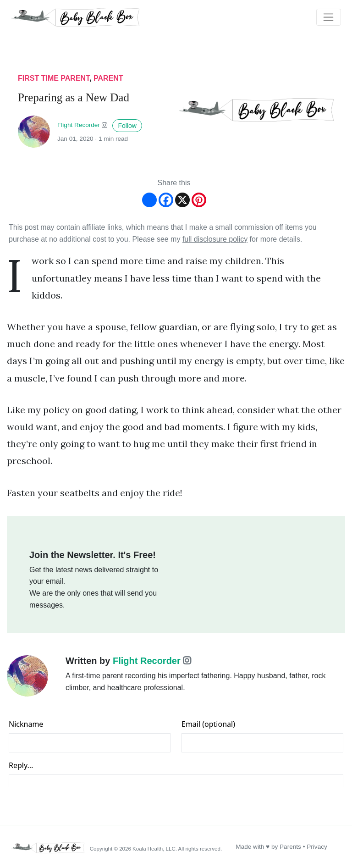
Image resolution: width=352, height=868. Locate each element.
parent (108, 78)
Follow (127, 126)
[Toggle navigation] (329, 17)
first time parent (54, 78)
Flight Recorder (79, 125)
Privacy (317, 847)
